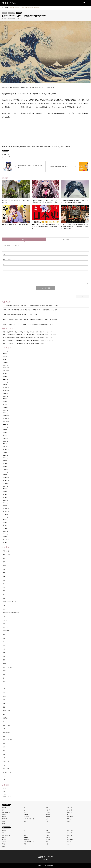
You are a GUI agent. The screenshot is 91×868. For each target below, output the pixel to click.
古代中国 (70, 810)
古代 (3, 810)
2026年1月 (6, 362)
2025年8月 (6, 374)
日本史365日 (12, 13)
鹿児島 (5, 664)
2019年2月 (6, 503)
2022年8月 (6, 427)
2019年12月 (6, 478)
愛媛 (4, 707)
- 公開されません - (10, 260)
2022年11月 (6, 419)
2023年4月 (6, 405)
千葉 (4, 616)
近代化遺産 (5, 819)
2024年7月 (6, 379)
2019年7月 (6, 489)
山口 (4, 758)
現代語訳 (5, 718)
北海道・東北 (6, 711)
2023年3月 (6, 407)
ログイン (5, 788)
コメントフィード (8, 794)
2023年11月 (6, 388)
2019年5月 (6, 495)
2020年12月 (6, 450)
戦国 (25, 821)
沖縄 (4, 674)
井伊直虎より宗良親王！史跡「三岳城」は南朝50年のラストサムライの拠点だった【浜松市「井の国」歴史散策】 (31, 319)
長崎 (4, 562)
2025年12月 (6, 365)
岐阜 (4, 743)
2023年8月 (6, 396)
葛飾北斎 (6, 155)
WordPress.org (7, 797)
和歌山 (5, 660)
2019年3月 (6, 500)
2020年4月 (6, 469)
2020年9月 (6, 458)
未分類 (5, 696)
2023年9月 (6, 393)
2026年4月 (6, 354)
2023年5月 (6, 402)
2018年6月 (6, 523)
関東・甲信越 (6, 725)
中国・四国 (6, 769)
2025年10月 (6, 371)
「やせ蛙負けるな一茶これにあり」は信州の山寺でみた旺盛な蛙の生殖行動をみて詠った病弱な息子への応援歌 (31, 305)
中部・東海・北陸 (8, 740)
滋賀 (4, 693)
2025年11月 (6, 368)
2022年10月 (6, 421)
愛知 (4, 714)
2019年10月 (6, 483)
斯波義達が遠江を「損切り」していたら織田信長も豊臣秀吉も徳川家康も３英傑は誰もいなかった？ (28, 324)
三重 (4, 729)
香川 (4, 736)
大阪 (4, 645)
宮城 (4, 624)
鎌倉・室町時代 (6, 812)
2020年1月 (6, 475)
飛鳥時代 (48, 814)
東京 (5, 13)
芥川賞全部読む (7, 733)
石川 (4, 700)
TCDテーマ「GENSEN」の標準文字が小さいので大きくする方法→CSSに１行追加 (24, 335)
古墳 (47, 808)
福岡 (4, 751)
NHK (4, 587)
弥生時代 (48, 817)
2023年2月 (6, 410)
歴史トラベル (46, 856)
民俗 (25, 812)
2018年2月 (6, 534)
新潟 (4, 678)
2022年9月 (6, 424)
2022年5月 (6, 435)
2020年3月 (6, 472)
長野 (4, 656)
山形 (4, 638)
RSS (47, 860)
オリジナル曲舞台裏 (29, 819)
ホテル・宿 (6, 762)
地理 (47, 819)
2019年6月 (6, 492)
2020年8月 (6, 461)
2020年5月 (6, 466)
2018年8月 (6, 520)
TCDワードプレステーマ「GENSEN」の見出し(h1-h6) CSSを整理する (21, 340)
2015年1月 (6, 542)
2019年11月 (6, 480)
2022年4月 (6, 438)
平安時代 (48, 812)
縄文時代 (4, 817)
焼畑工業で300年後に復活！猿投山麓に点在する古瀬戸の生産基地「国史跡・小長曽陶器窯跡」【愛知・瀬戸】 (31, 310)
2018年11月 (6, 512)
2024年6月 (6, 382)
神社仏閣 (48, 810)
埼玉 (4, 642)
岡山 (4, 765)
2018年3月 (6, 531)
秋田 (4, 609)
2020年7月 (6, 464)
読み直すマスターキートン (10, 602)
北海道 (5, 566)
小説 (47, 821)
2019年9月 (6, 486)
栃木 (4, 722)
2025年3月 (6, 376)
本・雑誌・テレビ (8, 772)
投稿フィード (6, 791)
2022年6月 (6, 433)
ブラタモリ (6, 584)
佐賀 (4, 605)
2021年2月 (6, 444)
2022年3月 (6, 441)
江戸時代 (19, 13)
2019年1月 (6, 506)
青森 (4, 580)
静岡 (4, 682)
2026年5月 (6, 351)
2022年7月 (6, 430)
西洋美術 (26, 814)
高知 (4, 558)
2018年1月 (6, 537)
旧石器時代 (26, 817)
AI (68, 814)
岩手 (4, 595)
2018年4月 (6, 528)
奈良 (4, 573)
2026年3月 (6, 357)
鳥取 (4, 635)
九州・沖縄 (6, 551)
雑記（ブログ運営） (8, 667)
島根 (4, 577)
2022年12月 (6, 416)
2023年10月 (6, 390)
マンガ (4, 823)
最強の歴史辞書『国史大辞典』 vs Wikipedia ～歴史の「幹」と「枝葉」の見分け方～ (24, 332)
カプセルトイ (6, 620)
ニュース (5, 627)
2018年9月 (6, 517)
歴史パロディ (6, 555)
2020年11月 (6, 452)
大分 (4, 649)
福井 (4, 747)
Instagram (44, 860)
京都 (4, 569)
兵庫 (4, 591)
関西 (4, 754)
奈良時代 (4, 814)
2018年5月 (6, 525)
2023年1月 (6, 413)
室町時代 (70, 812)
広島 (4, 780)
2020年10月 (6, 455)
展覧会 (4, 821)
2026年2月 (6, 359)
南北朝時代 (70, 817)
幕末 (68, 821)
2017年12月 (6, 540)
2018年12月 (6, 509)
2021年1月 (6, 447)
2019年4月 (6, 497)
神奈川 (5, 671)
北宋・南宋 (70, 808)
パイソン (5, 703)
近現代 (69, 819)
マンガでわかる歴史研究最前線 (11, 613)
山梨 (4, 689)
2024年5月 (6, 385)
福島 (4, 653)
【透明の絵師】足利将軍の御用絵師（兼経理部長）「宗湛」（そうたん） (21, 315)
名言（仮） (6, 598)
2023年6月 (6, 399)
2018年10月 (6, 514)
